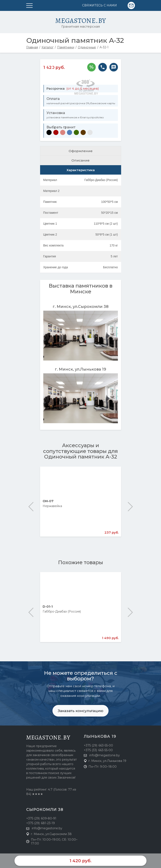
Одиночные (87, 47)
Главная (32, 47)
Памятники (66, 47)
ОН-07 (48, 501)
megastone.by (48, 737)
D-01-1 (48, 606)
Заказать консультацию (80, 711)
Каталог (48, 47)
